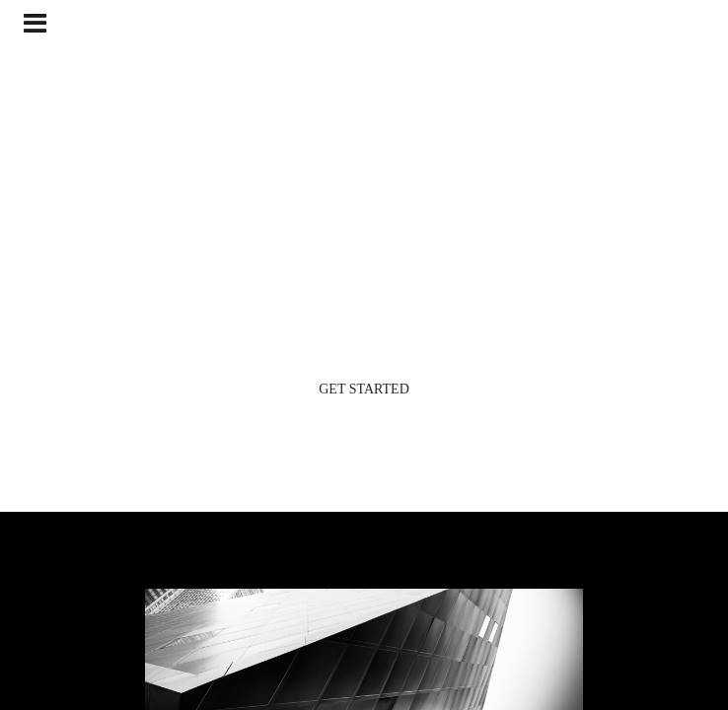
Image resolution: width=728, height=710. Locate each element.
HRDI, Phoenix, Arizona (364, 44)
